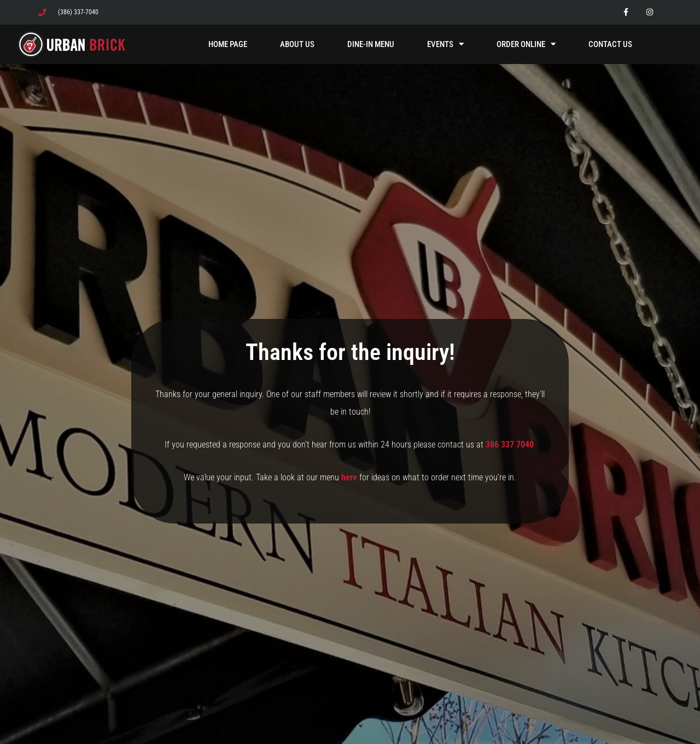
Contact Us (610, 44)
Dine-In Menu (371, 44)
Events (445, 44)
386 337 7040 (511, 444)
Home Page (228, 44)
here (349, 477)
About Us (297, 44)
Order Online (526, 44)
